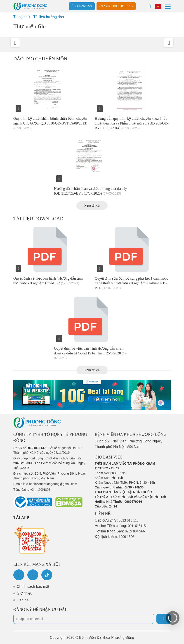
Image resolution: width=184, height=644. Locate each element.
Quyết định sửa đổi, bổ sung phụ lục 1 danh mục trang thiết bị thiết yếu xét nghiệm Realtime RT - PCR (131, 283)
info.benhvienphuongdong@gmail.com (50, 484)
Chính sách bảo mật (33, 587)
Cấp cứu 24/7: (117, 520)
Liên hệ (23, 600)
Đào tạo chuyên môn (40, 59)
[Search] (150, 6)
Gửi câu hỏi (82, 6)
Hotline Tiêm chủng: (120, 526)
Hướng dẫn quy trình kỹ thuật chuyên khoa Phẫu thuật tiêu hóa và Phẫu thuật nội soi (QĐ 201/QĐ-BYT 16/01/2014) (132, 123)
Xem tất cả (92, 205)
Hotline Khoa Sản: (120, 531)
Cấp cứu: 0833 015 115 (116, 6)
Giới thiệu (25, 593)
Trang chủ (22, 17)
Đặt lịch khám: (114, 537)
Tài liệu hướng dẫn (48, 17)
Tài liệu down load (38, 219)
